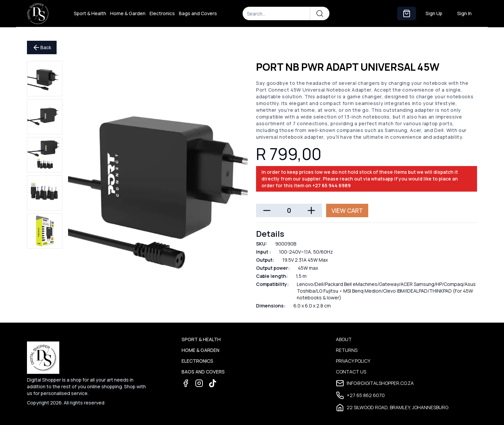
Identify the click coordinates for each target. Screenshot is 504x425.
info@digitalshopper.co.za (375, 383)
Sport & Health (90, 13)
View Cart (347, 210)
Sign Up (434, 13)
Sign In (464, 13)
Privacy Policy (353, 361)
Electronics (162, 13)
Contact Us (351, 372)
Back (42, 47)
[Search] (276, 13)
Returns (347, 350)
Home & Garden (128, 13)
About (344, 339)
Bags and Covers (198, 13)
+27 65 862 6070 (360, 395)
